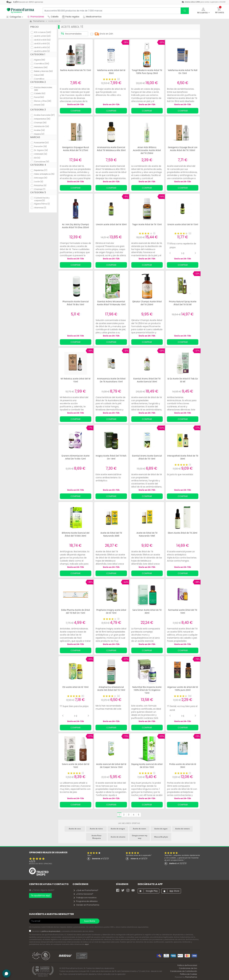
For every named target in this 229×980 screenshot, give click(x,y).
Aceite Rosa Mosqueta (96, 837)
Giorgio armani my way (140, 837)
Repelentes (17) (41, 170)
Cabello (53, 17)
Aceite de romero (182, 829)
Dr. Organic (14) (41, 150)
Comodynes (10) (42, 162)
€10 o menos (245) (43, 32)
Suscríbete (90, 921)
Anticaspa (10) (41, 178)
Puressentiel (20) (41, 143)
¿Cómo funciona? (83, 894)
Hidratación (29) (42, 126)
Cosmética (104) (42, 64)
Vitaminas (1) (40, 208)
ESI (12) (37, 158)
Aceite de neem (139, 829)
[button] (203, 11)
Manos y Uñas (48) (43, 101)
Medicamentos (92, 17)
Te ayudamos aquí (40, 895)
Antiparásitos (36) (42, 119)
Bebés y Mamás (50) (43, 71)
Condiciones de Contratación (184, 971)
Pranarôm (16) (40, 146)
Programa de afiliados (85, 901)
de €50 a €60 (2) (42, 51)
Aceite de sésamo (118, 837)
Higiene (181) (40, 60)
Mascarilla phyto (161, 837)
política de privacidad (51, 931)
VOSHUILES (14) (41, 154)
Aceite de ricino (96, 829)
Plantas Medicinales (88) (43, 89)
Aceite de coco (75, 829)
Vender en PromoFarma (86, 905)
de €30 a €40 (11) (42, 44)
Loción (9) (39, 182)
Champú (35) (40, 123)
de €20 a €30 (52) (42, 40)
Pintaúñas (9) (40, 185)
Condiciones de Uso (188, 968)
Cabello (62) (40, 93)
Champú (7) (40, 189)
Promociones (36, 17)
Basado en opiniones (41, 864)
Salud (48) (39, 75)
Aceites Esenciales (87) (44, 115)
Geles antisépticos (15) (44, 174)
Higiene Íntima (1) (42, 204)
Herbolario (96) (41, 67)
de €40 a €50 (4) (42, 47)
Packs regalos (71, 17)
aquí (87, 944)
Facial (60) (39, 97)
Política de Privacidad (187, 965)
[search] (185, 11)
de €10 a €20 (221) (42, 36)
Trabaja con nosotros (85, 898)
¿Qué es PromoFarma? (86, 890)
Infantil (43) (39, 105)
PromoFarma (191, 977)
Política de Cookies (189, 974)
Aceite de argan (161, 829)
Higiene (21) (39, 134)
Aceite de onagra (118, 829)
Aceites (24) (39, 130)
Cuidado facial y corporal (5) (42, 199)
